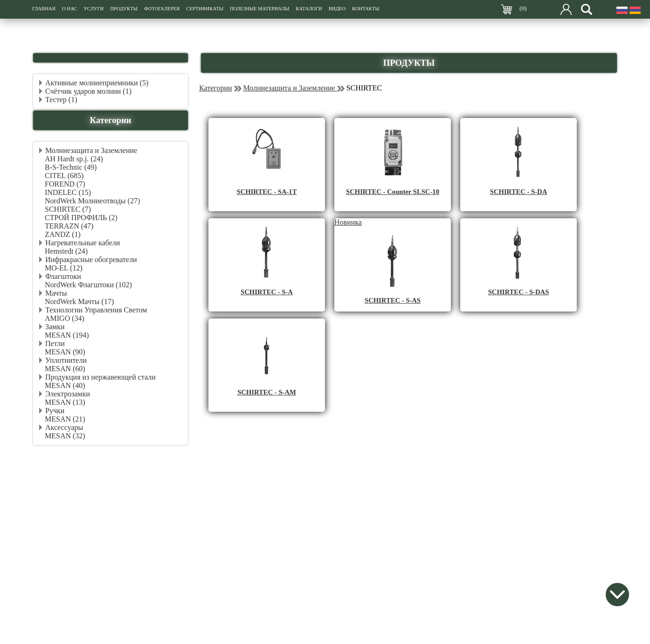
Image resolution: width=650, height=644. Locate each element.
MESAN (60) (65, 369)
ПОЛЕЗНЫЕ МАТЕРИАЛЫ (259, 9)
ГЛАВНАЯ (44, 9)
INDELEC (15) (68, 192)
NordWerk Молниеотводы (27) (92, 201)
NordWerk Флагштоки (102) (88, 285)
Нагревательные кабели (83, 243)
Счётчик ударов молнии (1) (88, 91)
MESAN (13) (65, 402)
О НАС (69, 9)
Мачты (56, 293)
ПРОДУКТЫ (124, 9)
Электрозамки (68, 394)
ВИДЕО (337, 9)
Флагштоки (63, 276)
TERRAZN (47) (69, 226)
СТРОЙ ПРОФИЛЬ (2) (81, 218)
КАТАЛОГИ (309, 9)
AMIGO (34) (65, 318)
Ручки (55, 411)
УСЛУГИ (93, 9)
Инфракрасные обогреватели (91, 260)
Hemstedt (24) (66, 251)
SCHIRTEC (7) (68, 209)
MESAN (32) (65, 436)
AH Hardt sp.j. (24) (74, 159)
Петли (55, 343)
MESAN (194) (67, 335)
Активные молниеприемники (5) (97, 83)
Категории (216, 88)
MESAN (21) (65, 419)
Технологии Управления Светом (96, 310)
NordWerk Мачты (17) (79, 301)
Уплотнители (66, 360)
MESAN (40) (65, 385)
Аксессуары (64, 427)
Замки (55, 327)
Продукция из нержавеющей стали (100, 377)
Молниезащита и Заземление (91, 150)
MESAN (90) (65, 352)
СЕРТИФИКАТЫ (205, 9)
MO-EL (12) (64, 268)
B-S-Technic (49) (71, 167)
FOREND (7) (65, 184)
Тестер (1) (61, 100)
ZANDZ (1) (63, 234)
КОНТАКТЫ (366, 9)
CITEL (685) (64, 176)
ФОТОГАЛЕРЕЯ (162, 9)
